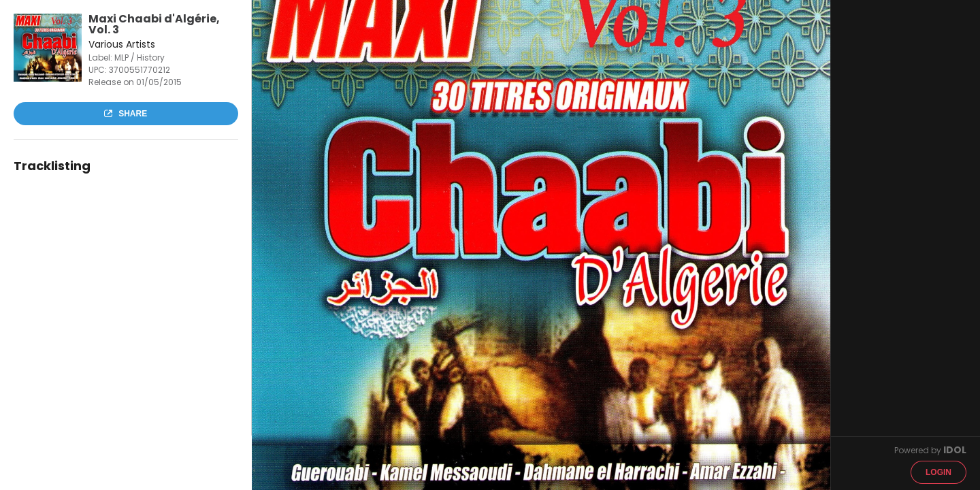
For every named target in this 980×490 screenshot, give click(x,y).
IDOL (955, 450)
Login (938, 472)
